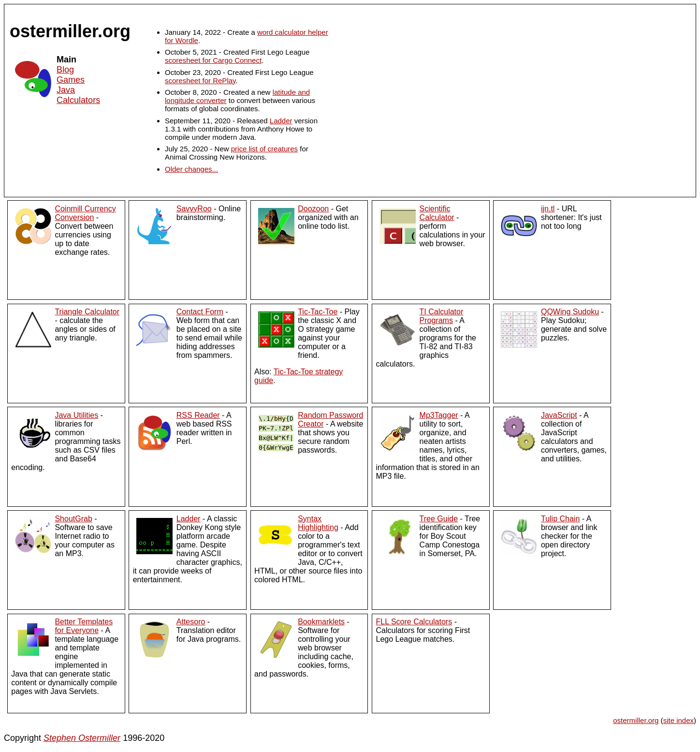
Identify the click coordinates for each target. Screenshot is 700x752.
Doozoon (313, 209)
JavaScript (559, 415)
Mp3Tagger (439, 415)
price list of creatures (264, 149)
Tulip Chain (560, 519)
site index (678, 720)
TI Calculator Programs (442, 316)
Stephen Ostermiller (82, 738)
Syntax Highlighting (318, 523)
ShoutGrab (73, 519)
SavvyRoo (194, 209)
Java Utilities (76, 415)
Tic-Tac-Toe (318, 312)
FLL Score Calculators (414, 622)
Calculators (78, 100)
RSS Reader (198, 415)
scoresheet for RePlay (200, 81)
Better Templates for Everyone (84, 626)
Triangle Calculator (87, 312)
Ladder (281, 121)
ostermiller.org (636, 720)
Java (66, 90)
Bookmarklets (321, 622)
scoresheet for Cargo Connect (213, 60)
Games (71, 80)
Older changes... (191, 169)
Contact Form (200, 312)
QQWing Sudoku (570, 312)
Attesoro (191, 622)
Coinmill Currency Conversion (85, 213)
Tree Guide (439, 519)
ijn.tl (548, 209)
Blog (65, 70)
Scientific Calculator (437, 213)
